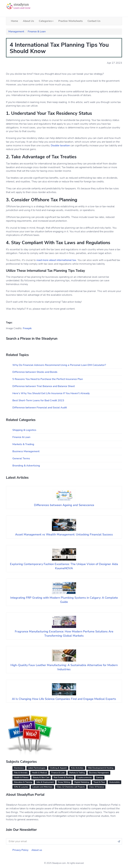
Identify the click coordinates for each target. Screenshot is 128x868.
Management (16, 32)
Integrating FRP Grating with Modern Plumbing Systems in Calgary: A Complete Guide (64, 600)
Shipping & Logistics (24, 430)
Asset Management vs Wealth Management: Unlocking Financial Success (64, 534)
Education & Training (23, 782)
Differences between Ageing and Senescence (64, 505)
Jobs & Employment (45, 782)
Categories (46, 21)
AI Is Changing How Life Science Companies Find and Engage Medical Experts (64, 699)
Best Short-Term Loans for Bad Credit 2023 (38, 400)
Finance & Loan (37, 32)
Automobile (114, 782)
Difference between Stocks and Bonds (35, 372)
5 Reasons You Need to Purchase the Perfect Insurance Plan (48, 379)
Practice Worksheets (71, 21)
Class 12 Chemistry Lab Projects (71, 787)
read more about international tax (56, 260)
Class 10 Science (96, 787)
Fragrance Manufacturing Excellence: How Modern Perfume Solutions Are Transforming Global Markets (64, 634)
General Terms (21, 458)
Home (15, 21)
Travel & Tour (99, 782)
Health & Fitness (21, 777)
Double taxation (60, 146)
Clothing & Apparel (58, 768)
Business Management (26, 451)
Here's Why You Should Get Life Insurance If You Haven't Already (51, 393)
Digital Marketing (82, 782)
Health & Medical (39, 773)
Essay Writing (64, 782)
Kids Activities (77, 768)
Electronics (19, 768)
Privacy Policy (20, 850)
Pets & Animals (21, 773)
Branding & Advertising (26, 466)
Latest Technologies (37, 768)
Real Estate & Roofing (63, 777)
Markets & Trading (23, 444)
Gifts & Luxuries (21, 787)
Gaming (99, 777)
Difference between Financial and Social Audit (40, 408)
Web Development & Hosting (101, 768)
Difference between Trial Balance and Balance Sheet (44, 386)
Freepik (27, 328)
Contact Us (94, 21)
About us (37, 850)
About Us (28, 21)
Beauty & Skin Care (41, 777)
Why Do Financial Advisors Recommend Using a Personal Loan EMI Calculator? (59, 365)
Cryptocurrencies (84, 777)
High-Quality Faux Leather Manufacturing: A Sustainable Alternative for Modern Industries (64, 667)
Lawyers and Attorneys (42, 787)
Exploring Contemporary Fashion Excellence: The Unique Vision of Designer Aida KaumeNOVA (64, 566)
